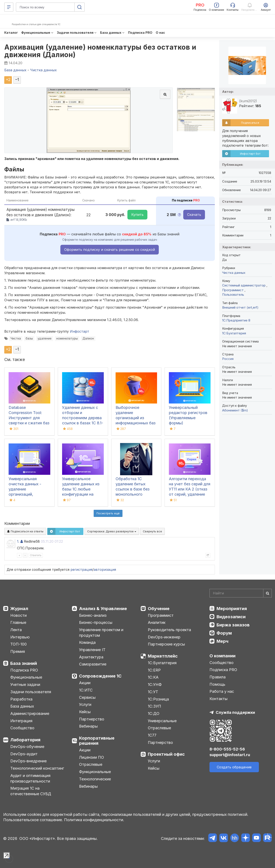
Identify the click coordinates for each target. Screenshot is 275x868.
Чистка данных (234, 273)
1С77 (152, 735)
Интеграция (21, 721)
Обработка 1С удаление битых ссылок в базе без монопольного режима (133, 489)
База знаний (24, 663)
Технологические (95, 779)
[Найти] (267, 593)
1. (18, 541)
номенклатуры (67, 338)
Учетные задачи (25, 685)
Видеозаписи (231, 617)
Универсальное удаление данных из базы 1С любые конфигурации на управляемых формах (82, 489)
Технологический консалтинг (37, 768)
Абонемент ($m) (235, 410)
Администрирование (30, 713)
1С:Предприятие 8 (236, 320)
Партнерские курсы (166, 644)
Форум (224, 633)
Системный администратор (244, 285)
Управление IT (92, 650)
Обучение (159, 609)
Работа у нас (222, 691)
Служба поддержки (235, 712)
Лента (16, 630)
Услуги (85, 704)
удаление (45, 338)
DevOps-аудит (24, 754)
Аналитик (157, 622)
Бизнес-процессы (96, 622)
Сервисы (87, 697)
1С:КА (153, 677)
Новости (18, 615)
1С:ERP (154, 670)
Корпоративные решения (97, 741)
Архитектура (91, 657)
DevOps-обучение (27, 747)
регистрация (81, 570)
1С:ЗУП (154, 706)
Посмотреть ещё (108, 513)
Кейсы (85, 712)
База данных (22, 706)
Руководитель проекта (169, 630)
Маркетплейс (163, 656)
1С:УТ (153, 692)
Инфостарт (79, 331)
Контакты (218, 699)
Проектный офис (166, 754)
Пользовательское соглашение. (33, 820)
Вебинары (88, 726)
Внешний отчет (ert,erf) (240, 307)
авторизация (105, 570)
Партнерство (92, 719)
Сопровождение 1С (100, 676)
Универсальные (162, 721)
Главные (18, 622)
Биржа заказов (233, 625)
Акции (85, 683)
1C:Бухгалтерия (234, 333)
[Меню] (9, 7)
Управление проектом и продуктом (101, 633)
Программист (233, 290)
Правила (218, 677)
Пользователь (233, 295)
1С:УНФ (155, 685)
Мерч (222, 641)
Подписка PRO (24, 670)
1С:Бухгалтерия (162, 663)
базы (29, 338)
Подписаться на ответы (25, 531)
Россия (228, 359)
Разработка (21, 699)
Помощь (217, 684)
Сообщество (22, 728)
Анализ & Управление (103, 609)
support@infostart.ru (230, 755)
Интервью (20, 637)
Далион (88, 338)
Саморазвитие (93, 664)
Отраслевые (91, 764)
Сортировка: (112, 531)
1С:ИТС (86, 690)
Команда (87, 642)
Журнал (19, 609)
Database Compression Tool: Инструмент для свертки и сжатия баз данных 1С (29, 418)
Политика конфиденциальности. (94, 820)
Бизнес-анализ (93, 615)
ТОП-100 (18, 644)
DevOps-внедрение (28, 761)
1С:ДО (154, 713)
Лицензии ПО (92, 757)
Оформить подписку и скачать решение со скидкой (110, 250)
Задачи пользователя (31, 692)
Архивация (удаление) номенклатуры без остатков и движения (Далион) (100, 51)
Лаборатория (25, 740)
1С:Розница (158, 699)
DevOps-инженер (164, 637)
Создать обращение (234, 767)
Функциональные (26, 677)
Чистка (16, 338)
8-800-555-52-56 (227, 749)
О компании (222, 656)
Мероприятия (232, 609)
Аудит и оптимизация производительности (30, 778)
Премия (18, 651)
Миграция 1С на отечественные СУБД (31, 791)
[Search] (241, 593)
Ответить (36, 555)
